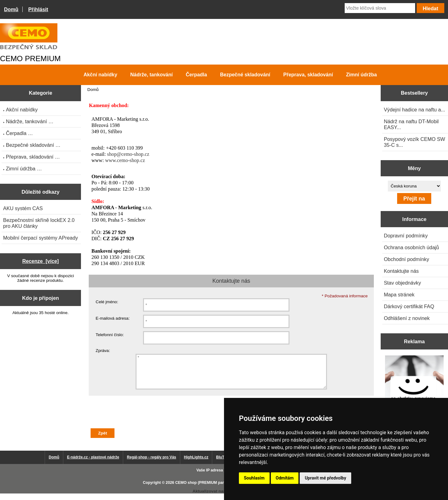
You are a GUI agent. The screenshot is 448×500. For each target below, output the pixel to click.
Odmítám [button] (285, 478)
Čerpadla (196, 75)
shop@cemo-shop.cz (128, 154)
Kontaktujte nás (401, 271)
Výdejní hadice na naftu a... (414, 110)
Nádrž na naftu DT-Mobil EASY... (411, 124)
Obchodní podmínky (406, 259)
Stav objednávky (402, 283)
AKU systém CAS (23, 208)
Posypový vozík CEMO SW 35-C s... (414, 142)
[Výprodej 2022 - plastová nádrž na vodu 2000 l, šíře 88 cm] (414, 385)
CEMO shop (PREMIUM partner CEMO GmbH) (216, 489)
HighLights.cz (196, 464)
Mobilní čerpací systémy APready (40, 238)
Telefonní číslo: (110, 335)
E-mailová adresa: (113, 318)
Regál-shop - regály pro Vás (152, 464)
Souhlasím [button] (254, 478)
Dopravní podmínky (406, 236)
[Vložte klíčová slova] (380, 8)
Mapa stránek (399, 295)
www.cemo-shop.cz (125, 160)
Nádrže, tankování (152, 75)
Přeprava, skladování (308, 75)
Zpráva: (103, 351)
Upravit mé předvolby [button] (325, 478)
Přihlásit (38, 9)
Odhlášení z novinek (407, 318)
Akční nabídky (100, 75)
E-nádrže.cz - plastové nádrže (93, 464)
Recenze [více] (41, 261)
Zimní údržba (361, 75)
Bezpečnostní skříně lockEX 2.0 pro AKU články (39, 223)
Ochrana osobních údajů (411, 247)
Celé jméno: (107, 302)
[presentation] (136, 421)
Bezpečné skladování (245, 75)
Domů (11, 9)
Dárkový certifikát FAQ (409, 306)
